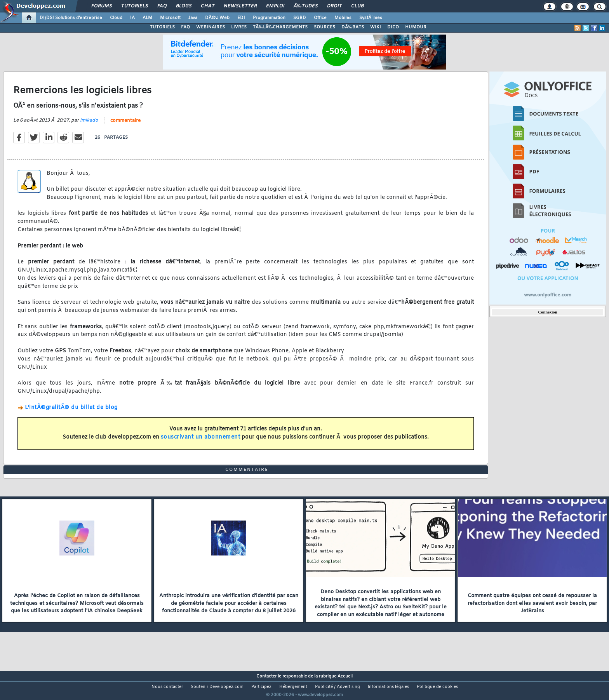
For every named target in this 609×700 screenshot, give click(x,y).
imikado (89, 125)
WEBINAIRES (211, 27)
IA (132, 18)
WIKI (376, 27)
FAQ (162, 6)
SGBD (300, 18)
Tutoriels (135, 6)
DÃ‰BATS (353, 27)
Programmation (269, 18)
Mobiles (343, 18)
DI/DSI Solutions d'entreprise (71, 18)
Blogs (184, 6)
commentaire (125, 125)
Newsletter (240, 6)
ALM (147, 18)
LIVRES (239, 27)
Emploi (275, 6)
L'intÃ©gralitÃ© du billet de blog (71, 412)
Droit (334, 6)
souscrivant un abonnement (201, 442)
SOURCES (325, 27)
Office (320, 18)
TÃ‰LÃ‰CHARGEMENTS (280, 27)
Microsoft (170, 18)
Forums (102, 6)
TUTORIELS (162, 27)
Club (357, 6)
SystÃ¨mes (371, 18)
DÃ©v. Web (217, 18)
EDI (241, 18)
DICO (393, 27)
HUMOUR (416, 27)
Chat (208, 6)
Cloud (116, 18)
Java (193, 18)
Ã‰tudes (306, 6)
